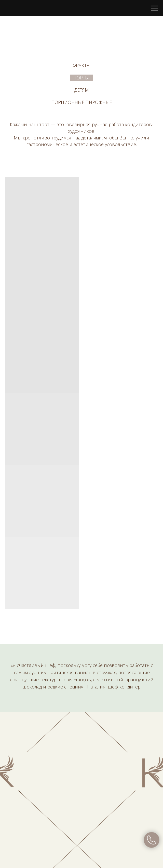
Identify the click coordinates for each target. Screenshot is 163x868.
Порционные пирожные (82, 102)
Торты (81, 78)
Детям (82, 90)
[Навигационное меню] (154, 8)
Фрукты (81, 65)
